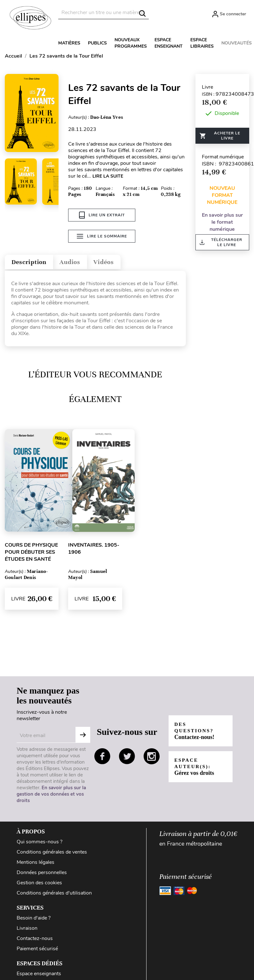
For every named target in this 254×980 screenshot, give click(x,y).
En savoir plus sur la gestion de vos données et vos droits (51, 796)
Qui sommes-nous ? (40, 843)
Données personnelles (42, 874)
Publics (97, 43)
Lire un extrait (102, 215)
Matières (69, 43)
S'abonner (83, 736)
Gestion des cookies (39, 884)
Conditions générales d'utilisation (54, 895)
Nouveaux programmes (131, 43)
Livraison (27, 930)
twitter (127, 758)
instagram (152, 758)
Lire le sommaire (102, 237)
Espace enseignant (169, 43)
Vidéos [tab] (121, 262)
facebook (102, 758)
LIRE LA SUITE (108, 176)
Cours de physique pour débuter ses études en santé (31, 554)
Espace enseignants (39, 975)
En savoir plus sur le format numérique (222, 222)
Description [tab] (33, 262)
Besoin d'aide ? (34, 920)
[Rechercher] (103, 13)
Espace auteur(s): (195, 768)
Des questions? (195, 732)
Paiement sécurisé (37, 950)
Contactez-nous (35, 940)
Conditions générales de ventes (52, 854)
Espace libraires (202, 43)
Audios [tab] (81, 262)
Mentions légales (36, 864)
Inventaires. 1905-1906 (94, 550)
